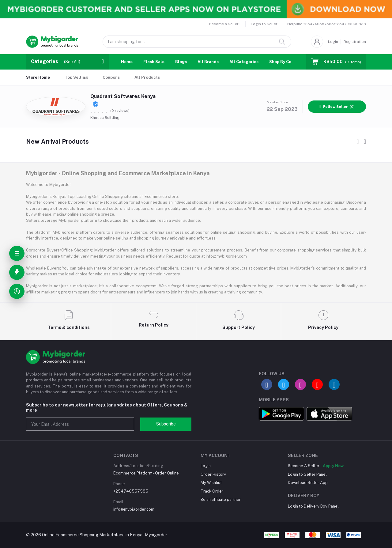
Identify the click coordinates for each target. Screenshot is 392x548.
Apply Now (333, 466)
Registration (355, 42)
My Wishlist (211, 483)
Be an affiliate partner (221, 499)
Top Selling (76, 77)
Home (127, 62)
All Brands (208, 62)
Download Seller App (308, 483)
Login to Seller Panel (307, 474)
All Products (147, 77)
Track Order (212, 491)
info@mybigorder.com (134, 509)
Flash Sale (154, 62)
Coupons (111, 77)
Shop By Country (286, 62)
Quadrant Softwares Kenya (123, 100)
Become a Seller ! (225, 24)
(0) (337, 107)
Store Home (38, 77)
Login (333, 42)
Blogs (181, 62)
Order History (213, 474)
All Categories (244, 62)
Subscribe (166, 424)
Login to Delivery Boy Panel (313, 506)
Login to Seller (264, 24)
